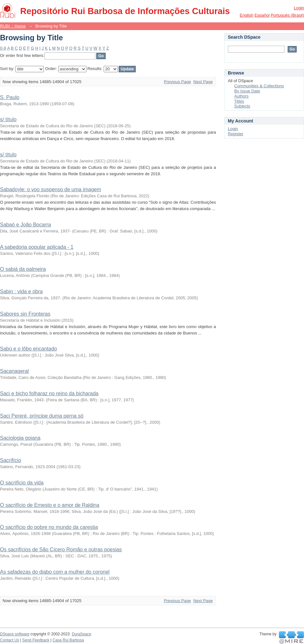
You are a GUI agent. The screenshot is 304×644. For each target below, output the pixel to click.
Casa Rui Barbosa (68, 640)
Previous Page (177, 82)
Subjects (242, 106)
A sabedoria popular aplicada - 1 (37, 247)
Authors (241, 96)
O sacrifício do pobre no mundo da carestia (49, 527)
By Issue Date (247, 91)
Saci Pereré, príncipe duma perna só (42, 416)
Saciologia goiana (20, 438)
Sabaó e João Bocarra (25, 225)
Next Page (203, 82)
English (247, 15)
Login (299, 8)
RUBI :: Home (13, 26)
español (262, 15)
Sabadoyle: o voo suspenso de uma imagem (51, 189)
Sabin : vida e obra (21, 291)
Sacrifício (11, 460)
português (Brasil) (287, 15)
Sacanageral (14, 371)
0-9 (3, 48)
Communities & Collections (259, 86)
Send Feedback (36, 640)
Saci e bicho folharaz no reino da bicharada (49, 393)
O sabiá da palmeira (23, 269)
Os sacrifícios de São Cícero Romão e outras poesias (61, 550)
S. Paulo (10, 97)
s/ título (8, 119)
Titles (239, 101)
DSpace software (15, 634)
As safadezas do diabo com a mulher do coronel (55, 572)
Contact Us (10, 640)
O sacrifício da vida (22, 483)
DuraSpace (81, 634)
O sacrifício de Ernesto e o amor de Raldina (50, 505)
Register (236, 134)
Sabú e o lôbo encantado (28, 349)
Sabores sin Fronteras (25, 314)
